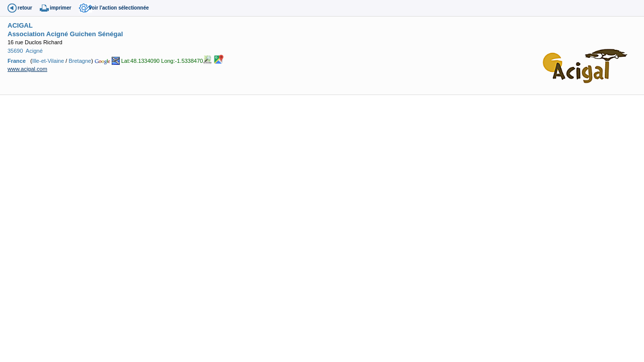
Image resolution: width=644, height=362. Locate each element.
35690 (15, 51)
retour (25, 8)
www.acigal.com (27, 69)
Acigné (34, 51)
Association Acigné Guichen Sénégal (65, 34)
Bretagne (80, 61)
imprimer (61, 8)
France (17, 61)
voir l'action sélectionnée (119, 8)
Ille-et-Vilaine (48, 61)
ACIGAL (20, 25)
